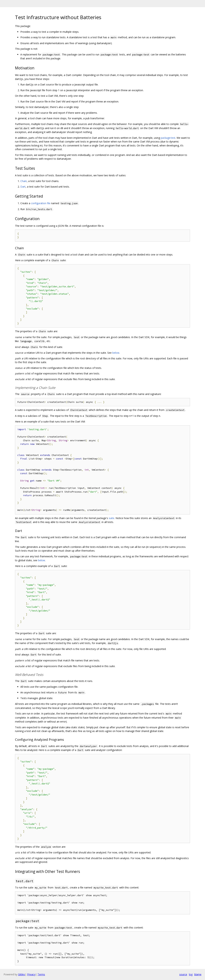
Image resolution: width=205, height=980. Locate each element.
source (183, 974)
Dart (23, 187)
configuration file (41, 203)
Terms (41, 974)
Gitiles (22, 974)
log (191, 974)
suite (112, 518)
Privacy (31, 974)
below (116, 353)
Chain (24, 181)
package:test (168, 138)
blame (198, 974)
